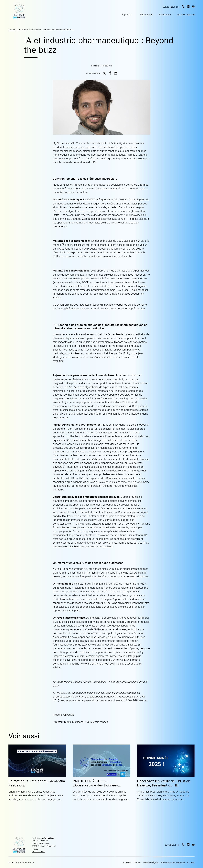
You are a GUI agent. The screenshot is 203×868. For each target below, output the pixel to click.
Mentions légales (151, 862)
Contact (137, 862)
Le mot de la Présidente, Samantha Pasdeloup (37, 783)
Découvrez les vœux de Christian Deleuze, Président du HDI (164, 783)
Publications (146, 15)
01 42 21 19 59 (38, 852)
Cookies (191, 862)
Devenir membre (186, 15)
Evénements (165, 15)
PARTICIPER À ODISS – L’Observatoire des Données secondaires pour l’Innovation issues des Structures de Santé (98, 783)
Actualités (22, 30)
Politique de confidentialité (173, 862)
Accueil (12, 30)
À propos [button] (127, 14)
